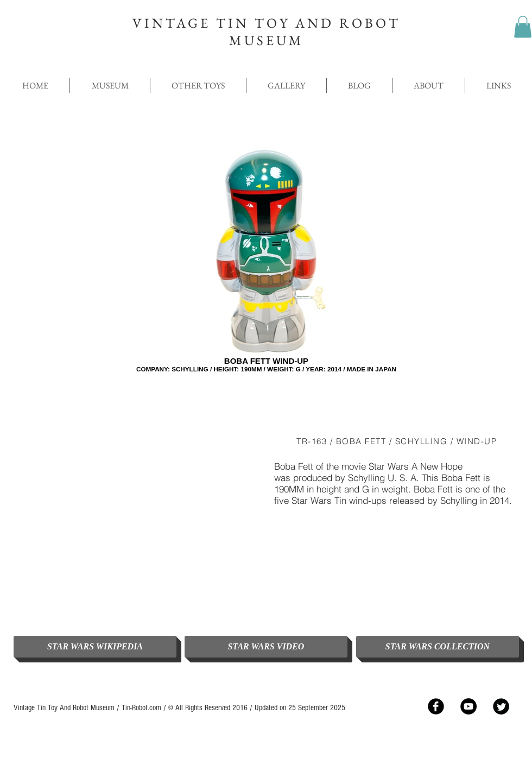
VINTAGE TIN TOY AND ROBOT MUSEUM (267, 31)
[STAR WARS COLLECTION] (438, 647)
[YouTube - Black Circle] (468, 706)
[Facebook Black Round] (436, 706)
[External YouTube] (136, 522)
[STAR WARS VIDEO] (266, 647)
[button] (523, 27)
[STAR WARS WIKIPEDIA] (95, 647)
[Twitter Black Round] (501, 706)
